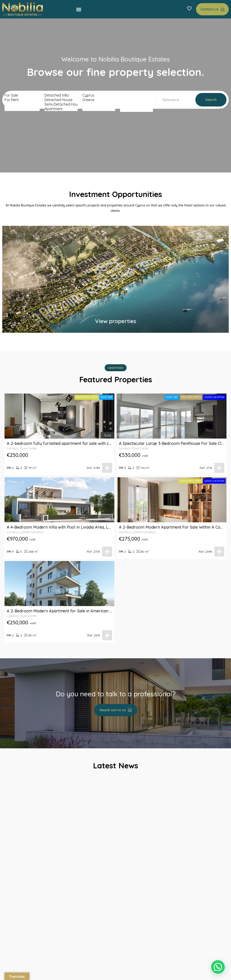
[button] (79, 9)
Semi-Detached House (61, 104)
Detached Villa (61, 95)
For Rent (22, 100)
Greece (99, 100)
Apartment (61, 109)
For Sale (22, 95)
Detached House (61, 100)
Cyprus (99, 95)
